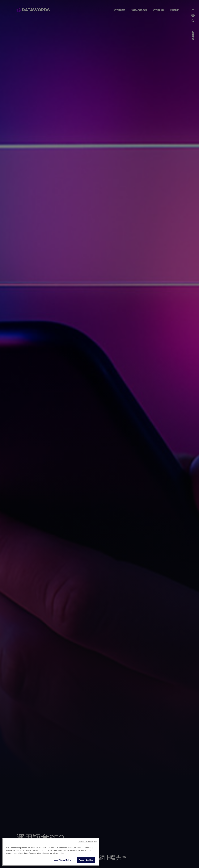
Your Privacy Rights (63, 860)
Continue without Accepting (87, 842)
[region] (51, 852)
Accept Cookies (86, 860)
